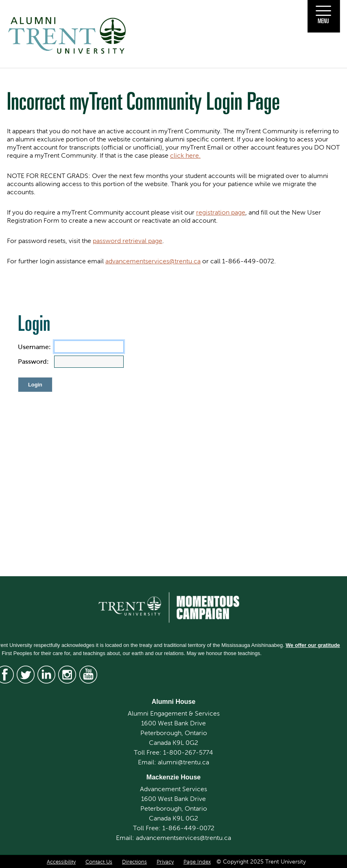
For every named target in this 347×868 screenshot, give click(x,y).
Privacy (165, 862)
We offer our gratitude (313, 645)
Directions (134, 862)
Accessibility (61, 862)
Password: (33, 361)
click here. (185, 155)
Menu (323, 21)
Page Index (197, 862)
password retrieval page (128, 241)
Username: (34, 347)
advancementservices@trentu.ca (153, 261)
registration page (221, 212)
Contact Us (99, 862)
